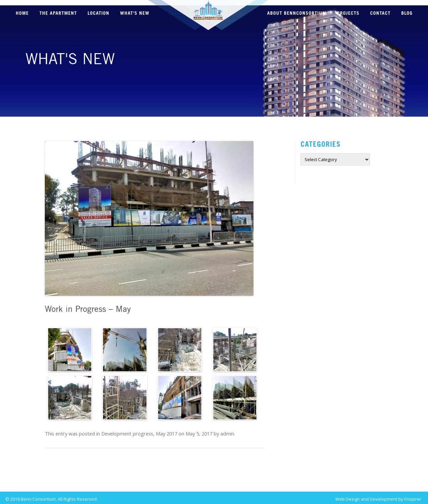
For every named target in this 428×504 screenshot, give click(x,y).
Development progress (128, 431)
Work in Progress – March (84, 478)
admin (228, 431)
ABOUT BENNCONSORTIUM (297, 13)
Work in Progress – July (229, 478)
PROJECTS (348, 13)
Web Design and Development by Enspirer (378, 496)
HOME (22, 13)
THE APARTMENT (58, 13)
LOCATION (98, 13)
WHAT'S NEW (135, 13)
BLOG (407, 13)
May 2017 (168, 431)
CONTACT (380, 13)
